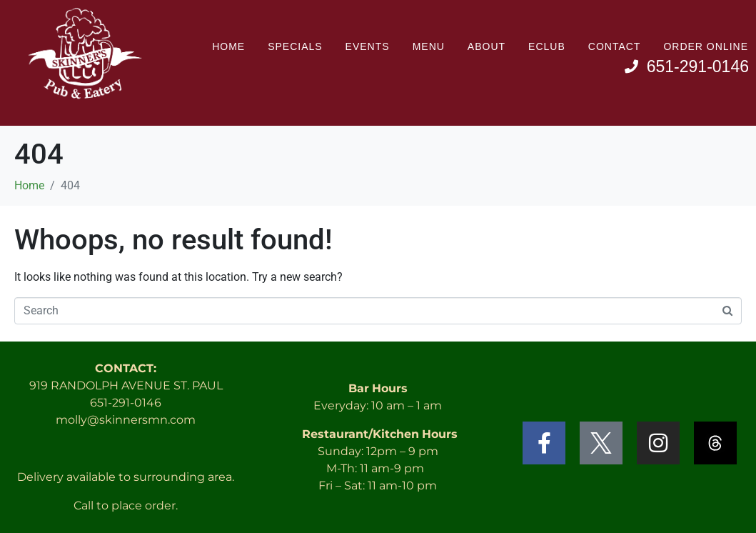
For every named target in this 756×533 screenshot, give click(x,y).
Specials (295, 46)
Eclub (547, 46)
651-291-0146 (126, 403)
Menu (429, 46)
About (487, 46)
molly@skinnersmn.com (126, 420)
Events (368, 46)
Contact (615, 46)
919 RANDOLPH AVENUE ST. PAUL (126, 385)
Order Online (706, 46)
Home (228, 46)
